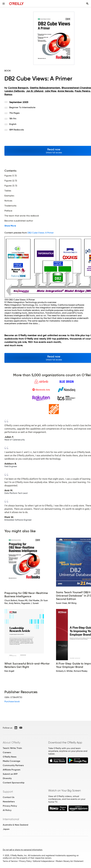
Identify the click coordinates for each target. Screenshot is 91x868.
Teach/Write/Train (12, 748)
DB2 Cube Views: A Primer (41, 233)
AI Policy (7, 810)
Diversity (7, 778)
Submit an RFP (10, 774)
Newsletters (9, 802)
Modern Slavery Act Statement (70, 861)
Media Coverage (11, 761)
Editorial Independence (44, 861)
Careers (7, 752)
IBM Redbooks (17, 130)
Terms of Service (10, 861)
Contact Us (9, 797)
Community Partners (13, 765)
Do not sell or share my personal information (23, 850)
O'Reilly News (10, 757)
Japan (6, 829)
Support (8, 792)
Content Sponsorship (14, 783)
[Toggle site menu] (4, 4)
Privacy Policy (10, 806)
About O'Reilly (12, 742)
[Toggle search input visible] (87, 4)
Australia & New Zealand (15, 825)
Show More (10, 226)
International (11, 819)
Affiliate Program (12, 770)
